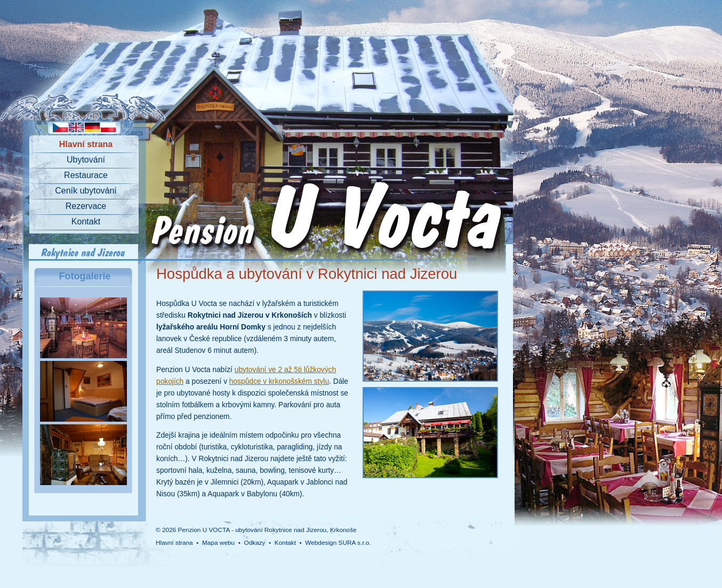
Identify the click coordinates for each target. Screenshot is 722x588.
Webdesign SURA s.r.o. (338, 543)
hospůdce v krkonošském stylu (279, 381)
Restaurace (86, 175)
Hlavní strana (86, 144)
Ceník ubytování (86, 191)
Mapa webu (218, 543)
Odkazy (254, 543)
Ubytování (86, 160)
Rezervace (86, 206)
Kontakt (86, 221)
